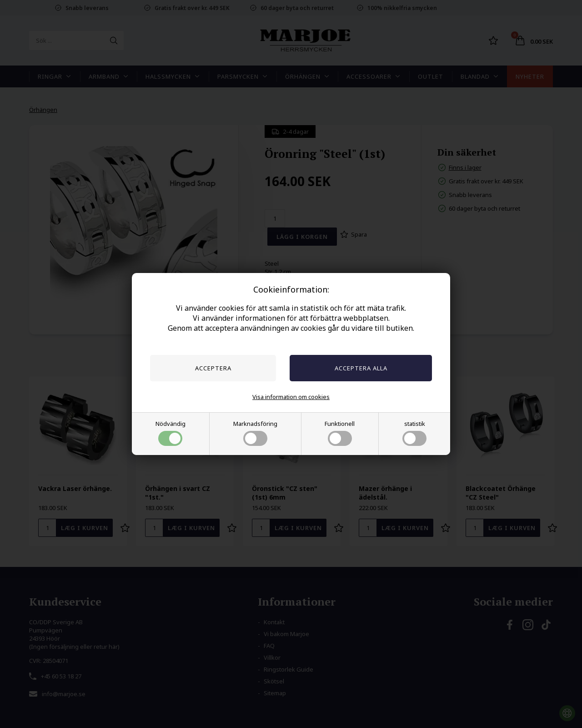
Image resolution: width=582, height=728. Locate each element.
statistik (414, 433)
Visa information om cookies (291, 397)
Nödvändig (171, 433)
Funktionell (340, 433)
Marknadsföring (255, 433)
